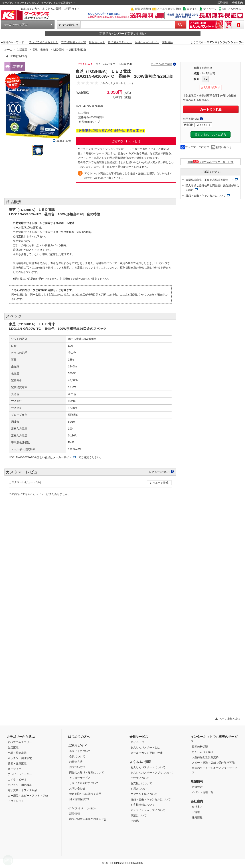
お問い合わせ (224, 147)
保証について (139, 815)
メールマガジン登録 (169, 9)
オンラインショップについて (148, 810)
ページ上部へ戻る (230, 719)
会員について (77, 756)
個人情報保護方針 (80, 799)
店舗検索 (197, 787)
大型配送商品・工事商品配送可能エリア (210, 180)
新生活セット (97, 42)
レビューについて (160, 472)
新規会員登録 (143, 9)
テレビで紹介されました (44, 42)
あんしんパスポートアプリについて (152, 773)
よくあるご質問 (52, 9)
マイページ (210, 9)
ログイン (192, 9)
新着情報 (75, 814)
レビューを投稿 (159, 483)
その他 (135, 821)
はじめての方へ (30, 9)
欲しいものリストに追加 (211, 135)
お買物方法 (76, 762)
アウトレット (16, 801)
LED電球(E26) (77, 50)
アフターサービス (80, 778)
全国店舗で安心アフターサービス (211, 162)
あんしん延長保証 (202, 752)
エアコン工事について (144, 794)
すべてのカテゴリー (20, 742)
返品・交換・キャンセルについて (206, 196)
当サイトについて (80, 751)
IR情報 (196, 812)
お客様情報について (143, 805)
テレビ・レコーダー (20, 774)
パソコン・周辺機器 (20, 785)
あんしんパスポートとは (145, 748)
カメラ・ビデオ (17, 780)
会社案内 (237, 3)
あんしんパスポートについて (148, 767)
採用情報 (223, 3)
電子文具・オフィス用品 (22, 790)
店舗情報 (197, 781)
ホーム (8, 50)
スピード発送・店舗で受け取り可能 (213, 763)
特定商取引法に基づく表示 (85, 794)
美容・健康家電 (17, 764)
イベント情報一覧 (202, 792)
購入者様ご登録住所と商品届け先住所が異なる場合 (212, 188)
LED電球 (59, 50)
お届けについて (140, 789)
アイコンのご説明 (161, 64)
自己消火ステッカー (120, 42)
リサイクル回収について (84, 783)
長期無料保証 (200, 747)
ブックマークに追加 (197, 147)
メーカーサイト (62, 457)
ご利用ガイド (71, 9)
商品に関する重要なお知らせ (88, 819)
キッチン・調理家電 (20, 758)
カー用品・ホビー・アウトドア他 (28, 796)
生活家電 (22, 50)
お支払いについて (141, 783)
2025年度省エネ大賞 (74, 42)
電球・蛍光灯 (40, 50)
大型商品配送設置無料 (205, 757)
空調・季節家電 (17, 753)
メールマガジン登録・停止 (147, 753)
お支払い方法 (77, 767)
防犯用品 (167, 42)
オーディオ (14, 769)
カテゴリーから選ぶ (16, 25)
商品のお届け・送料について (87, 772)
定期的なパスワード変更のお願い (123, 34)
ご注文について (140, 778)
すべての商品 (67, 25)
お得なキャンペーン (147, 42)
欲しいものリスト (233, 9)
